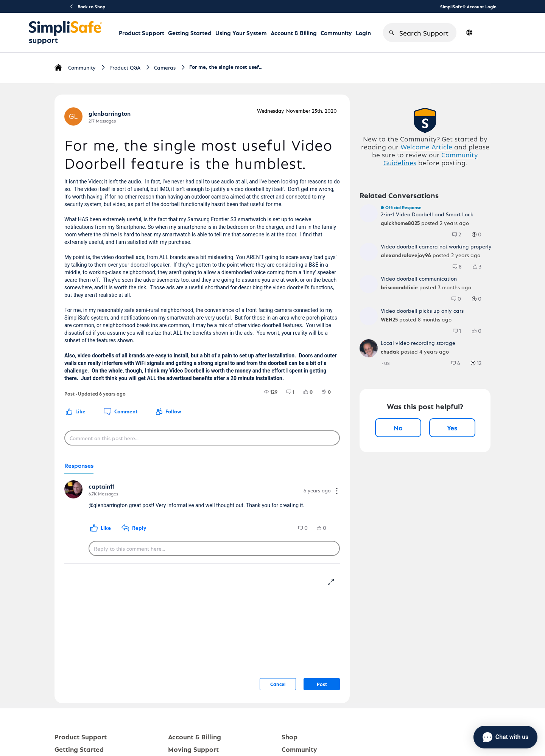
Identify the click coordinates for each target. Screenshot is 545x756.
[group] (271, 392)
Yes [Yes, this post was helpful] (452, 428)
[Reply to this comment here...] (214, 548)
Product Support (142, 33)
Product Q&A (125, 68)
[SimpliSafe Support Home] (65, 33)
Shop (290, 737)
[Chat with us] (505, 737)
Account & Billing (294, 33)
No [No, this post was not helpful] (398, 428)
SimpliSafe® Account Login (468, 6)
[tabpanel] (202, 519)
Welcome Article (426, 147)
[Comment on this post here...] (202, 438)
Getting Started (190, 33)
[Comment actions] (337, 491)
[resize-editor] (334, 581)
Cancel (278, 684)
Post (322, 684)
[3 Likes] (481, 267)
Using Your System (241, 33)
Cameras (165, 68)
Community (336, 33)
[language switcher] (469, 33)
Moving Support (193, 749)
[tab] (79, 466)
